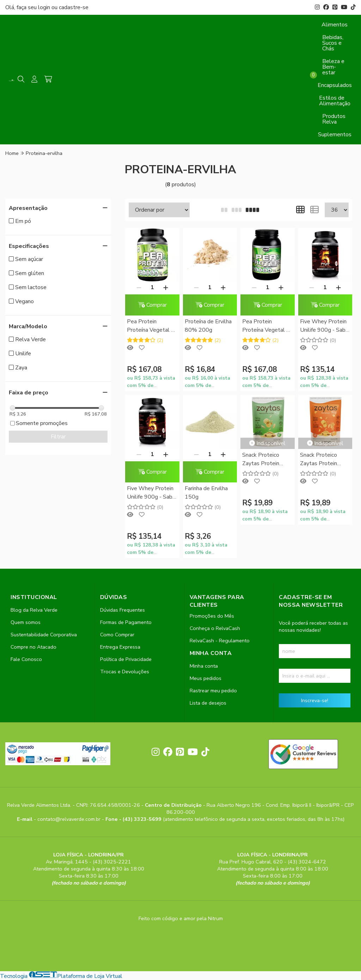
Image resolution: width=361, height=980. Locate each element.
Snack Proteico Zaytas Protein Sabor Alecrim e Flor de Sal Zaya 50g (262, 460)
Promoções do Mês (212, 616)
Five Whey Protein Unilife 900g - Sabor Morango (325, 326)
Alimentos (335, 25)
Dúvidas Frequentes (123, 610)
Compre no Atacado (33, 647)
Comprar (152, 305)
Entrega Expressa (120, 647)
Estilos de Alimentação (335, 101)
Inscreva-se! (315, 700)
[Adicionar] (166, 287)
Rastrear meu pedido (213, 691)
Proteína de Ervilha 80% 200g (208, 326)
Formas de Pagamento (126, 622)
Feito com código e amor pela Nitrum (181, 918)
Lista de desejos (208, 703)
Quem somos (26, 622)
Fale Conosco (26, 659)
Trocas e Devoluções (125, 672)
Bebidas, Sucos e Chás (333, 43)
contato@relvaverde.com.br (70, 819)
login (45, 7)
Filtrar (58, 437)
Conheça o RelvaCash (215, 628)
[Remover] (139, 287)
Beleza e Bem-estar (333, 67)
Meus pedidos (206, 678)
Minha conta (204, 666)
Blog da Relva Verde (34, 610)
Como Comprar (117, 635)
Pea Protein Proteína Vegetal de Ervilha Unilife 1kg (152, 326)
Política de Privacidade (126, 659)
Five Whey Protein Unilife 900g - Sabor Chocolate (152, 493)
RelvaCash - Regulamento (220, 641)
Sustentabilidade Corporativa (44, 635)
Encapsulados (335, 85)
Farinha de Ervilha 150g (206, 493)
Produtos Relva (334, 119)
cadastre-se (74, 7)
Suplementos (335, 135)
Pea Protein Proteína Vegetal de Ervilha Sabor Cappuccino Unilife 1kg (267, 326)
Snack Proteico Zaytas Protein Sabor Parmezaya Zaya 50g (322, 460)
